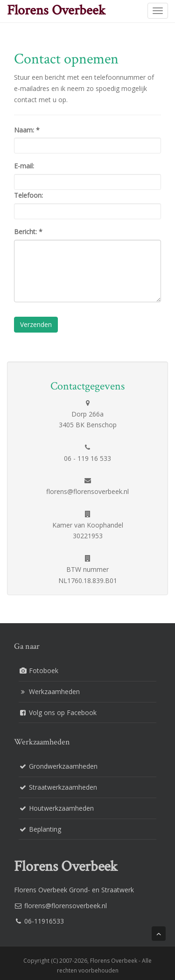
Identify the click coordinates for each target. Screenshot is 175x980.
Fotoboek (44, 671)
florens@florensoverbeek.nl (66, 906)
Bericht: (28, 232)
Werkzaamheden (54, 692)
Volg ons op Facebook (63, 712)
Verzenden (36, 324)
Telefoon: (28, 195)
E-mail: (24, 166)
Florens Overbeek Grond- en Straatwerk (74, 890)
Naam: (27, 130)
